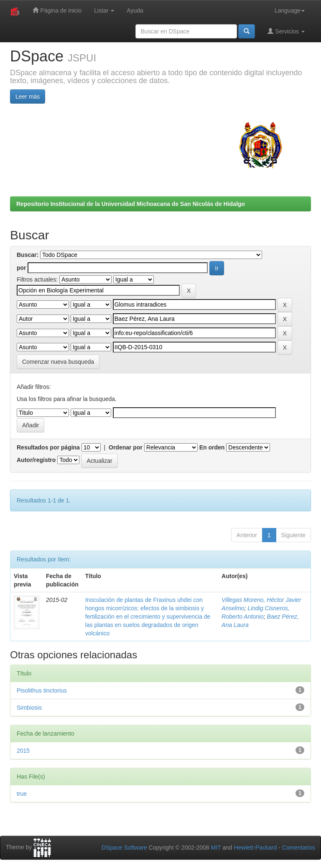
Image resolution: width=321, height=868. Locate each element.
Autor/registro (36, 460)
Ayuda (135, 10)
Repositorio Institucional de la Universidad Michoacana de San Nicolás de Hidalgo (131, 204)
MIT (216, 848)
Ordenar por (126, 447)
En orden (212, 447)
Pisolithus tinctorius (42, 690)
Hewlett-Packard (255, 848)
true (22, 794)
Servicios (286, 31)
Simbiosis (29, 708)
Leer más (28, 96)
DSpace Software (124, 848)
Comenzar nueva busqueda (58, 362)
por (22, 268)
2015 (23, 751)
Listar (104, 10)
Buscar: (28, 255)
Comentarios (299, 848)
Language (290, 10)
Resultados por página (48, 447)
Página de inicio (57, 10)
